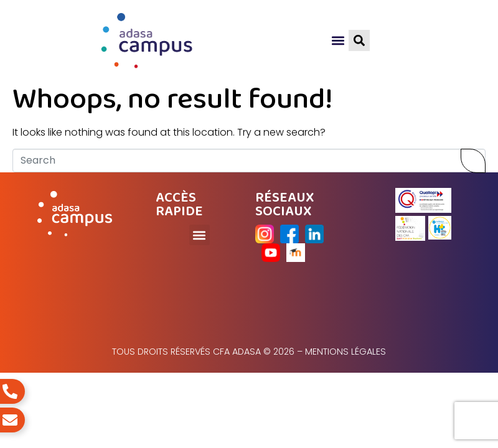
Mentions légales (345, 352)
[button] (338, 41)
